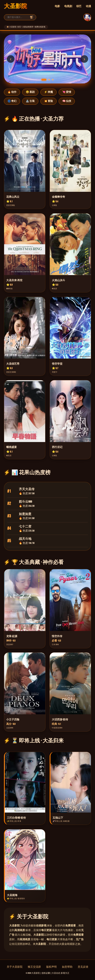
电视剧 (68, 6)
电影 (57, 6)
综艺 (79, 6)
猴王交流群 (34, 967)
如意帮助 (67, 967)
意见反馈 (83, 967)
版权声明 (51, 967)
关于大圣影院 (15, 967)
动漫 (88, 6)
